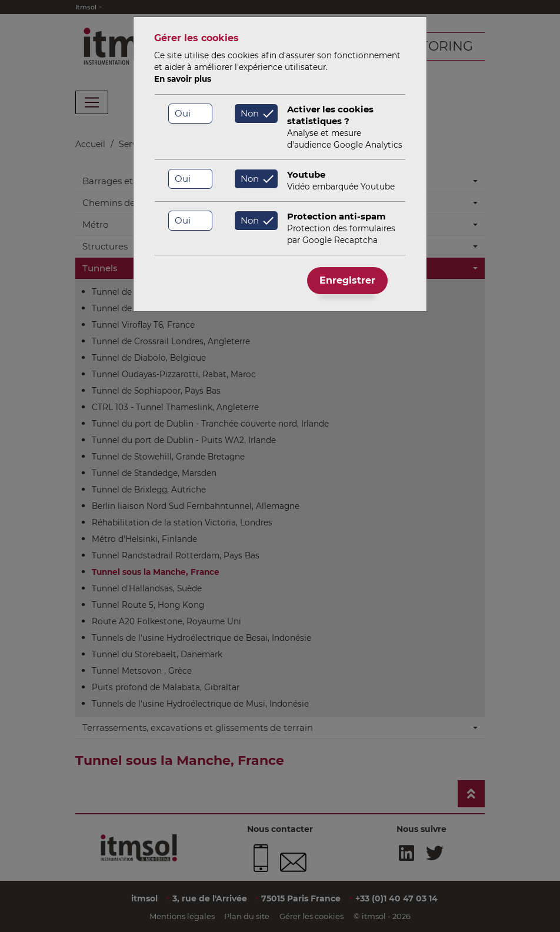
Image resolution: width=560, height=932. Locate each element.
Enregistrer (347, 280)
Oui (183, 113)
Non (250, 113)
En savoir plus (183, 79)
